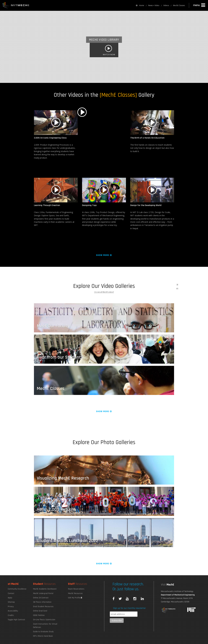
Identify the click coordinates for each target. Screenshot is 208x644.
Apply (10, 598)
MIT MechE (16, 6)
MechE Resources (75, 593)
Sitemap (11, 602)
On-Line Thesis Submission (44, 620)
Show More (104, 255)
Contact (11, 593)
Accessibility (13, 611)
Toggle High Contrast (16, 620)
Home (140, 5)
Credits (11, 615)
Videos (166, 5)
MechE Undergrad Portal (43, 593)
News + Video (154, 5)
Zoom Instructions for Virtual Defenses (45, 626)
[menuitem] (140, 5)
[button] (199, 5)
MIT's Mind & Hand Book (43, 636)
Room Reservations (76, 589)
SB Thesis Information (42, 602)
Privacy (11, 607)
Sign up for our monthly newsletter (129, 608)
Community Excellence (17, 589)
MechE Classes (179, 5)
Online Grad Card (40, 611)
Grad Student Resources (43, 607)
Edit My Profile (75, 598)
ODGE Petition (39, 615)
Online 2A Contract (41, 598)
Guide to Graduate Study (43, 632)
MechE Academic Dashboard (45, 589)
